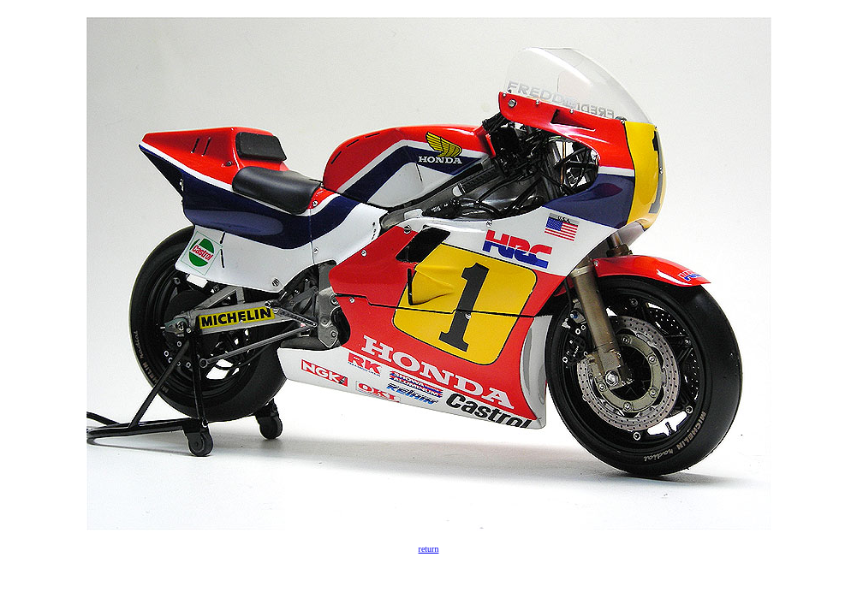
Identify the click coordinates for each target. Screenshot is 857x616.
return (429, 549)
